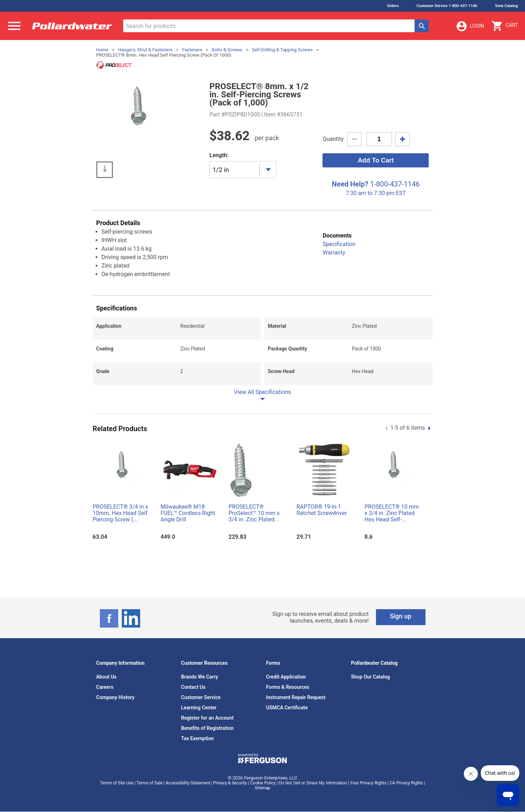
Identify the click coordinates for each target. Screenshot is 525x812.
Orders (393, 6)
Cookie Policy (263, 783)
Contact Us (193, 687)
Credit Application (286, 677)
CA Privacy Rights (406, 783)
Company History (115, 697)
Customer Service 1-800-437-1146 (447, 6)
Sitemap (262, 788)
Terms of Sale (149, 783)
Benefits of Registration (207, 728)
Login (470, 26)
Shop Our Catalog (371, 677)
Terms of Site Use (116, 783)
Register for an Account (207, 718)
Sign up (401, 616)
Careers (105, 687)
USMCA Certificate (287, 708)
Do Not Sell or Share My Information (313, 783)
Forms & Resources (288, 687)
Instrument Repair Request (296, 697)
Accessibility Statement (188, 783)
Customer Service (201, 697)
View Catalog (506, 6)
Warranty (334, 253)
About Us (107, 677)
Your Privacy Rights (368, 783)
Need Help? (350, 184)
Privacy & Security (230, 783)
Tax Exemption (198, 738)
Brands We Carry (200, 677)
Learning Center (199, 708)
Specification (339, 244)
